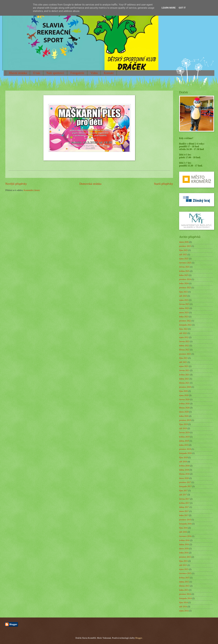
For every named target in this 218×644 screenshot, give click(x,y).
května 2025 (184, 271)
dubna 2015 (184, 582)
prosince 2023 (185, 288)
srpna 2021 (184, 366)
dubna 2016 (184, 544)
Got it (182, 8)
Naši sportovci (55, 73)
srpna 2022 (184, 337)
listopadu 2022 (185, 325)
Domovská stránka (90, 184)
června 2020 (184, 400)
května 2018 (184, 466)
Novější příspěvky (16, 184)
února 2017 (184, 511)
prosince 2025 (185, 246)
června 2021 (184, 370)
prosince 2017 (185, 482)
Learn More (169, 8)
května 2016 (184, 540)
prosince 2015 (185, 557)
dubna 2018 (184, 470)
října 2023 (183, 292)
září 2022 (183, 333)
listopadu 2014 (185, 598)
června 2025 (184, 267)
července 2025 (185, 263)
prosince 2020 (185, 387)
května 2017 (184, 503)
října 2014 (183, 603)
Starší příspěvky (163, 184)
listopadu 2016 (185, 524)
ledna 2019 (184, 445)
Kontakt (109, 73)
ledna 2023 (184, 317)
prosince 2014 (185, 594)
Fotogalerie (77, 73)
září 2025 (183, 255)
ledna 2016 (184, 553)
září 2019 (183, 428)
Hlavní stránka (18, 73)
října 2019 (183, 424)
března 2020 (184, 408)
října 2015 (183, 561)
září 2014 (183, 607)
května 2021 (184, 375)
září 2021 (183, 362)
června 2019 (184, 433)
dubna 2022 (184, 346)
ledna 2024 (184, 283)
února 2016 (184, 549)
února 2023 (184, 313)
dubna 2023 (184, 308)
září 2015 (183, 565)
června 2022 (184, 341)
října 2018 (183, 458)
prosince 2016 (185, 520)
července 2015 (185, 573)
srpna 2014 (184, 611)
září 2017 (183, 495)
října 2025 (183, 250)
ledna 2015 (184, 590)
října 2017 (183, 491)
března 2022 (184, 350)
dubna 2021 (184, 379)
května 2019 (184, 437)
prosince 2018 (185, 449)
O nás (37, 73)
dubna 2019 (184, 441)
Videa (94, 73)
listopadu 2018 (185, 453)
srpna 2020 (184, 395)
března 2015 (184, 586)
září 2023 (183, 296)
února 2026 (184, 242)
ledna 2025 (184, 275)
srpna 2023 (184, 300)
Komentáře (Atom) (32, 190)
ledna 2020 (184, 416)
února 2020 (184, 412)
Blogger (139, 638)
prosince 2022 (185, 321)
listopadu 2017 (185, 486)
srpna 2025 (184, 259)
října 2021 (183, 358)
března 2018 (184, 474)
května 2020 (184, 404)
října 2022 (183, 329)
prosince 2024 (185, 279)
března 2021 (184, 383)
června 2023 (184, 304)
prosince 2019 (185, 420)
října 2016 (183, 528)
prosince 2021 (185, 354)
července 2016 (185, 536)
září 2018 (183, 462)
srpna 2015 (184, 569)
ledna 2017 (184, 515)
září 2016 (183, 532)
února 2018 (184, 478)
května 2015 (184, 578)
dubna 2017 (184, 507)
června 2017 (184, 499)
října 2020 (183, 391)
